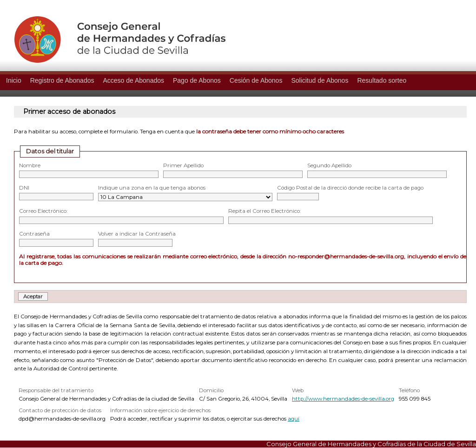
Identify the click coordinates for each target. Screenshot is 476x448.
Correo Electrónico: (43, 211)
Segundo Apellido (329, 165)
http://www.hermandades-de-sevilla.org (343, 399)
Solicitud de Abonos (320, 80)
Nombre (30, 165)
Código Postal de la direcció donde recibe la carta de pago (350, 188)
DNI (24, 188)
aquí (294, 419)
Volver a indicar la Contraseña (137, 234)
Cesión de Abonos (256, 80)
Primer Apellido (183, 165)
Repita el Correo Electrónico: (264, 211)
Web (298, 390)
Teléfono (409, 390)
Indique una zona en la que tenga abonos (152, 188)
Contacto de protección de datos (60, 410)
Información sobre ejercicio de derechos (160, 410)
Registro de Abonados (62, 80)
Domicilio (211, 390)
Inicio (14, 80)
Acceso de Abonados (133, 80)
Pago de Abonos (197, 80)
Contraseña (34, 234)
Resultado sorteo (382, 80)
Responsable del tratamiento (56, 390)
